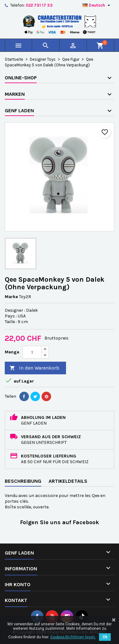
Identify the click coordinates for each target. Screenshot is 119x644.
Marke (11, 297)
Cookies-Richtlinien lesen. (73, 637)
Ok (105, 637)
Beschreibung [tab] (23, 481)
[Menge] (32, 352)
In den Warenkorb (34, 368)
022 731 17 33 (39, 5)
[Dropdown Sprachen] (97, 5)
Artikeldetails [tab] (68, 481)
